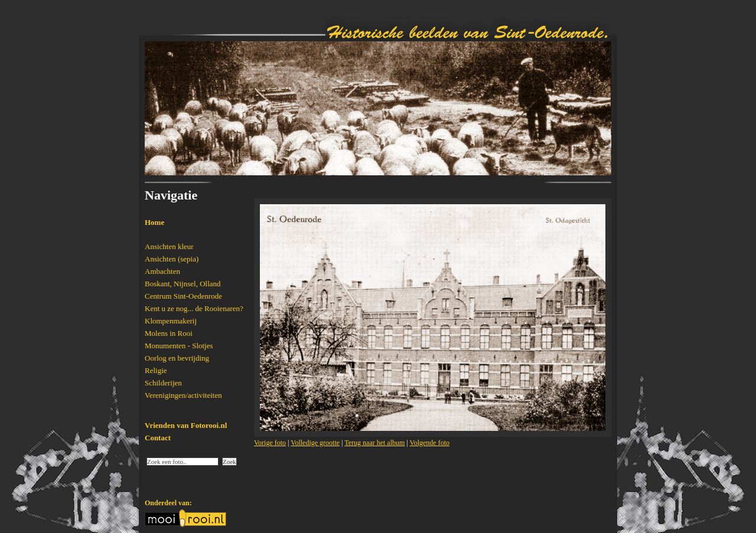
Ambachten (162, 271)
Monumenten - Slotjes (179, 346)
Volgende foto (430, 443)
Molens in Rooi (169, 333)
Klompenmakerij (171, 321)
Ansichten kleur (169, 246)
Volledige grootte (315, 443)
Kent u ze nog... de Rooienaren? (194, 308)
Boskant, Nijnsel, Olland (183, 284)
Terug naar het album (374, 443)
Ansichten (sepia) (172, 259)
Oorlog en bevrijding (177, 358)
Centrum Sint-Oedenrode (183, 296)
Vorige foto (270, 443)
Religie (156, 370)
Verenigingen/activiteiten (183, 395)
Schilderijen (163, 383)
